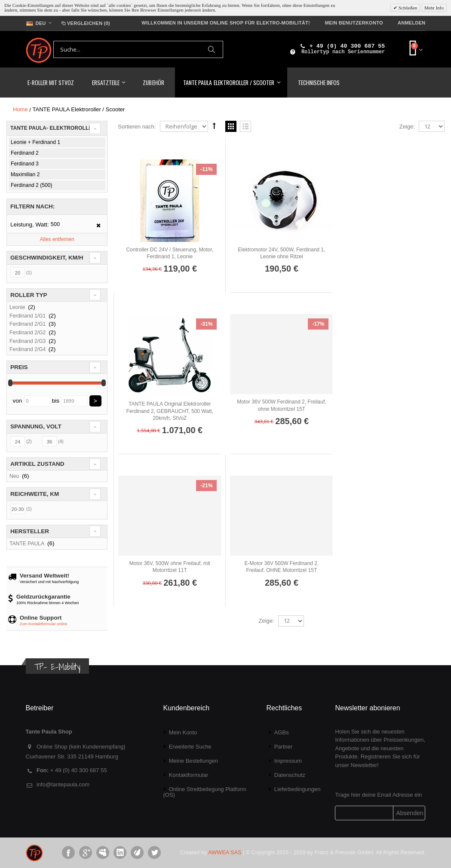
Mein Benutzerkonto (354, 23)
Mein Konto (183, 732)
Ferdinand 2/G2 (28, 333)
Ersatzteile (106, 82)
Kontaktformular (189, 775)
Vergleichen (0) (85, 23)
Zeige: (407, 127)
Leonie (17, 307)
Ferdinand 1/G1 (28, 316)
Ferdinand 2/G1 (28, 324)
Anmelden (412, 23)
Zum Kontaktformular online (44, 624)
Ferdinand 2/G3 (28, 341)
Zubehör (153, 82)
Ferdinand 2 (25, 153)
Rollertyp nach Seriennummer (343, 52)
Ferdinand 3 (25, 164)
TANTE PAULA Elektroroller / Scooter (229, 82)
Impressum (288, 761)
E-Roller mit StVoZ (51, 82)
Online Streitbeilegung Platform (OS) (204, 792)
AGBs (282, 732)
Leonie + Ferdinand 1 (35, 142)
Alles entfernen (57, 239)
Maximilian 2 (25, 174)
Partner (284, 747)
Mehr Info (434, 8)
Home (20, 109)
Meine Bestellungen (193, 761)
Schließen (407, 8)
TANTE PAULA (27, 544)
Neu (14, 476)
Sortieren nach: (137, 127)
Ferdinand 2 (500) (32, 185)
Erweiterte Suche (190, 747)
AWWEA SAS (225, 852)
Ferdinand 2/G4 (28, 349)
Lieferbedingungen (298, 789)
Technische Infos (319, 82)
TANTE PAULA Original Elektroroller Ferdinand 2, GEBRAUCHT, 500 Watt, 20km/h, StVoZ (393, 257)
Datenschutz (290, 775)
